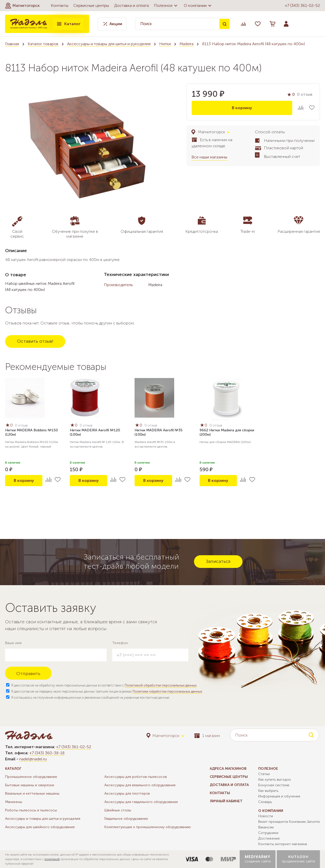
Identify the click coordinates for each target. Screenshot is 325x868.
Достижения (269, 838)
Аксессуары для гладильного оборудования (141, 802)
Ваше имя (13, 643)
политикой (52, 859)
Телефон (120, 643)
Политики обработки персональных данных (167, 691)
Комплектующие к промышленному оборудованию (148, 827)
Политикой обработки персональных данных (161, 685)
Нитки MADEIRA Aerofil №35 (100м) (159, 432)
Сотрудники (268, 833)
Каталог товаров (43, 44)
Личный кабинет (226, 801)
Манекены (14, 802)
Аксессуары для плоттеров (127, 793)
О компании (198, 6)
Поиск (224, 24)
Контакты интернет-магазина (283, 844)
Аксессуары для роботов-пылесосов (136, 777)
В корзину (242, 108)
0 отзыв (305, 94)
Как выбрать (268, 791)
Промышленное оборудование (31, 777)
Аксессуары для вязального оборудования (140, 785)
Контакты (60, 5)
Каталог (68, 24)
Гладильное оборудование (126, 819)
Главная (12, 44)
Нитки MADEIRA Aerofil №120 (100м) (95, 432)
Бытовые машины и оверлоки (30, 785)
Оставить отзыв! (35, 341)
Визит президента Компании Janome (289, 822)
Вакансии (266, 827)
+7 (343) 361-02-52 (302, 5)
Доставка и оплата (131, 5)
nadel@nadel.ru (33, 759)
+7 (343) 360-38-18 (47, 753)
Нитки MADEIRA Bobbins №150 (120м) (31, 432)
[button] (22, 6)
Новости (266, 816)
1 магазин (207, 736)
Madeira (186, 44)
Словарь (265, 802)
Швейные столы (118, 810)
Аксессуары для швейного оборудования (40, 827)
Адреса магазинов (228, 769)
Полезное (166, 6)
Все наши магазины (209, 157)
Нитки (165, 44)
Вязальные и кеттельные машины (32, 793)
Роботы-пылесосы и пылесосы (31, 810)
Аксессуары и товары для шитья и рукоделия (109, 44)
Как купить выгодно (275, 780)
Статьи (264, 774)
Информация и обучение (279, 796)
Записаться (218, 561)
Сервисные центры (91, 5)
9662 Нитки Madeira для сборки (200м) (227, 432)
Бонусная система (274, 785)
